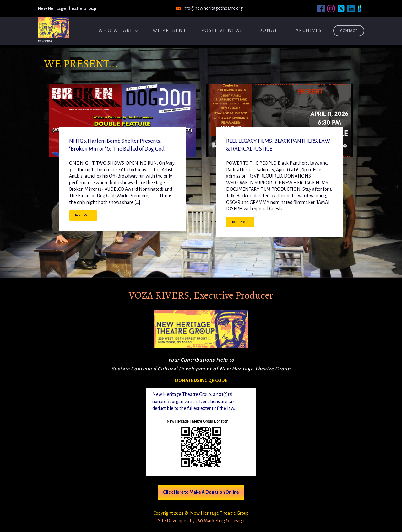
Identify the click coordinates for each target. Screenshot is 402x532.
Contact (349, 31)
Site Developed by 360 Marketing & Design (201, 521)
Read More (83, 215)
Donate (269, 30)
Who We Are (116, 30)
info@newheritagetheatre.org (213, 8)
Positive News (222, 30)
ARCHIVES (309, 30)
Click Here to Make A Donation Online (201, 492)
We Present (169, 30)
